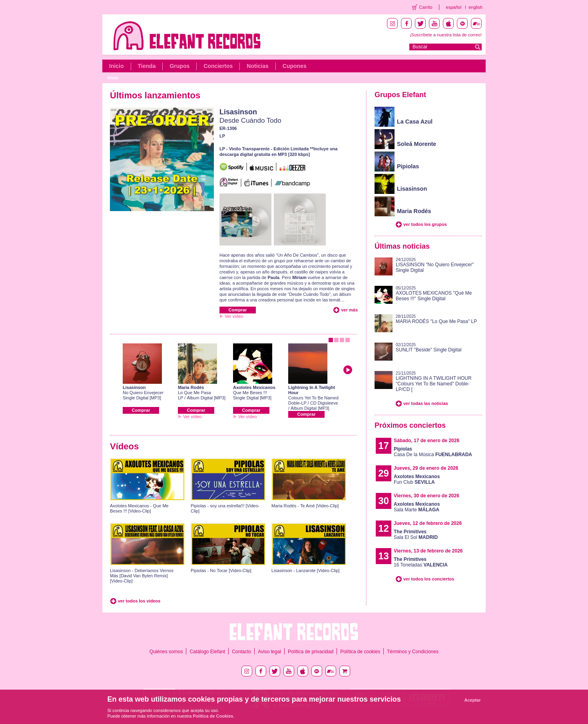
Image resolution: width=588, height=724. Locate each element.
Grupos (179, 66)
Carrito (426, 7)
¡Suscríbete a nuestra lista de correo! (446, 35)
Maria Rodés (191, 387)
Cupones (295, 66)
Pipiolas (408, 166)
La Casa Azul (415, 122)
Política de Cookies (213, 716)
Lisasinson (238, 112)
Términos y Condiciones (413, 652)
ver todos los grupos (425, 224)
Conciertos (218, 66)
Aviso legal (269, 652)
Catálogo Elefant (207, 652)
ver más (349, 310)
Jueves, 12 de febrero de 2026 (428, 523)
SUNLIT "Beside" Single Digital (429, 350)
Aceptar (473, 700)
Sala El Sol (416, 535)
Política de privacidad (311, 652)
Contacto (241, 652)
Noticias (257, 66)
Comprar (238, 310)
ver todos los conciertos (429, 579)
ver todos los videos (139, 601)
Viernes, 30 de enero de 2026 (427, 496)
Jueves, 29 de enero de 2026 (426, 468)
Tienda (147, 66)
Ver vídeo (234, 316)
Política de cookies (360, 652)
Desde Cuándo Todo (250, 121)
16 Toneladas (421, 562)
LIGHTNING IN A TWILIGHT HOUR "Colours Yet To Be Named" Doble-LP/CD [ (434, 384)
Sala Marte (417, 507)
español (454, 7)
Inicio (117, 66)
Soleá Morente (417, 144)
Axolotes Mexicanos (254, 387)
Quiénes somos (166, 652)
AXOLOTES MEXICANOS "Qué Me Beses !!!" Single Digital (434, 296)
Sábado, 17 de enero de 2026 (427, 441)
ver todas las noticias (426, 403)
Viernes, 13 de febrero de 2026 (428, 551)
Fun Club (417, 479)
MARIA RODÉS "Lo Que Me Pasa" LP (436, 321)
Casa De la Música (433, 452)
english (475, 7)
